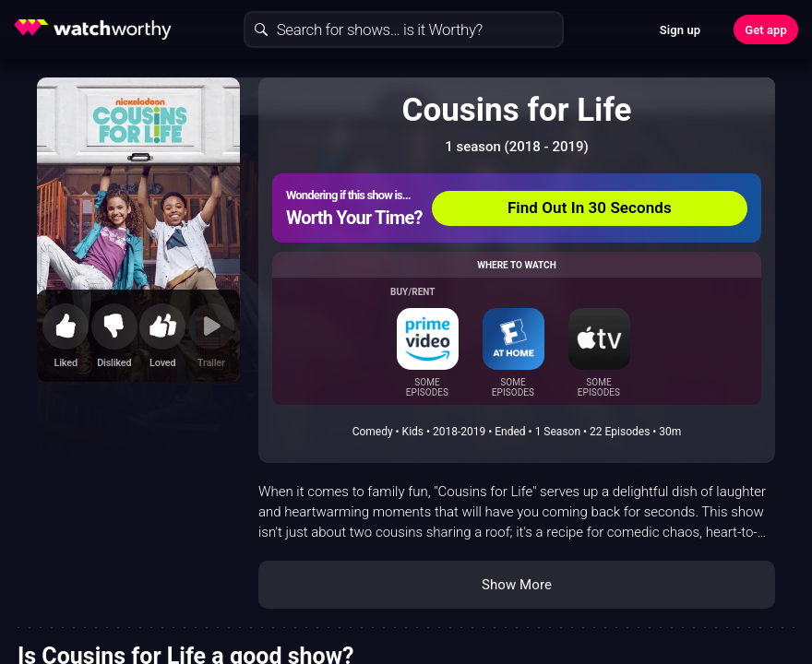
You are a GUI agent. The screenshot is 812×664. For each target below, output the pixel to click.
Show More (517, 585)
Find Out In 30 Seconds (590, 207)
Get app (766, 30)
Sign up (680, 30)
